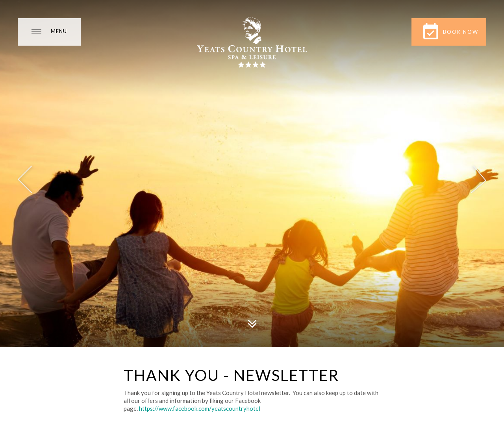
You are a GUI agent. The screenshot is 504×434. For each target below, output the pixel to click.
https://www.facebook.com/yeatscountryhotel (200, 408)
